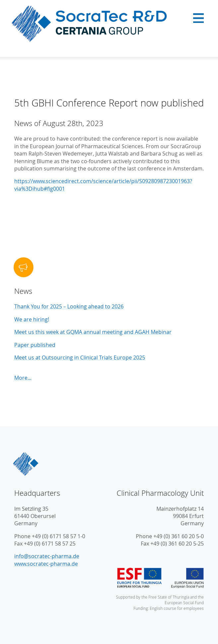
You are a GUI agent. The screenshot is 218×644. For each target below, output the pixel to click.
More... (23, 378)
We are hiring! (32, 319)
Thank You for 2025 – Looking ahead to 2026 (69, 306)
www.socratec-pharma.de (46, 564)
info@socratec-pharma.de (47, 556)
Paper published (35, 345)
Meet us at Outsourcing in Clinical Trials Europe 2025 (80, 357)
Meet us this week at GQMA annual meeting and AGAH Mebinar (93, 332)
